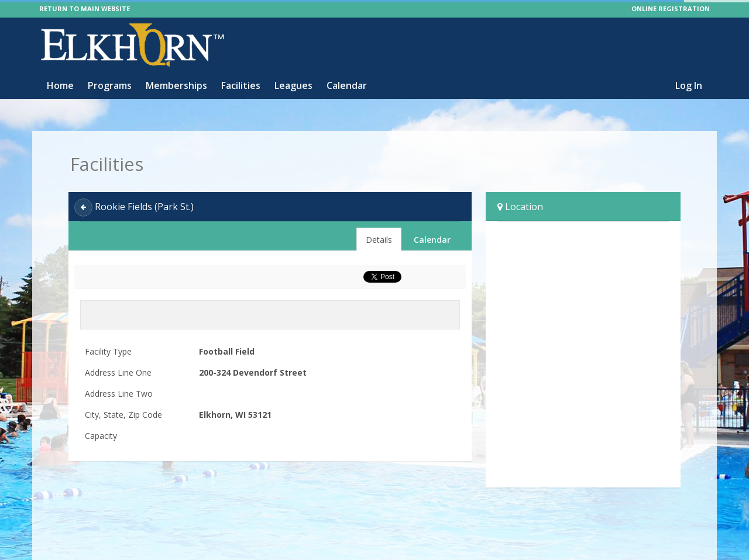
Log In (689, 85)
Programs (110, 85)
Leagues (293, 85)
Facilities (241, 85)
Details (379, 240)
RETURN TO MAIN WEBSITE (85, 8)
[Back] (83, 207)
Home (60, 85)
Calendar (347, 85)
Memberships (176, 85)
